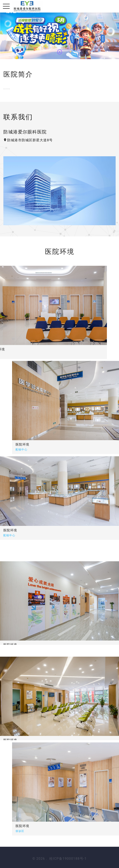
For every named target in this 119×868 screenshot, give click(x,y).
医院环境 (47, 444)
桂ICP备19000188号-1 (68, 859)
